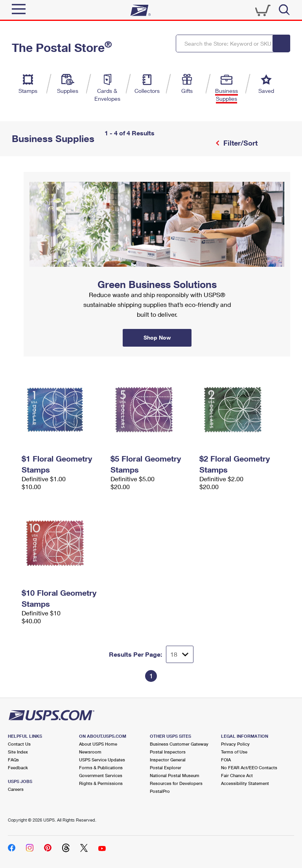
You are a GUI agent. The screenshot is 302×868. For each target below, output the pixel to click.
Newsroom (90, 752)
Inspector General (168, 760)
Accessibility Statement (245, 783)
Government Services (101, 775)
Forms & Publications (101, 767)
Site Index (18, 752)
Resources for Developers (176, 783)
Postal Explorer (166, 767)
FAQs (13, 760)
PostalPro (160, 791)
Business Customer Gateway (179, 744)
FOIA (226, 760)
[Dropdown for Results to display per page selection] (180, 654)
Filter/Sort (239, 143)
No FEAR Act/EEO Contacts (249, 767)
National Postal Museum (175, 775)
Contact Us (19, 744)
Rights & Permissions (101, 783)
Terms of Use (234, 752)
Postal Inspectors (168, 752)
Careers (16, 789)
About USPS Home (98, 744)
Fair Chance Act (237, 775)
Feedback (18, 767)
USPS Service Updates (102, 760)
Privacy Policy (235, 744)
